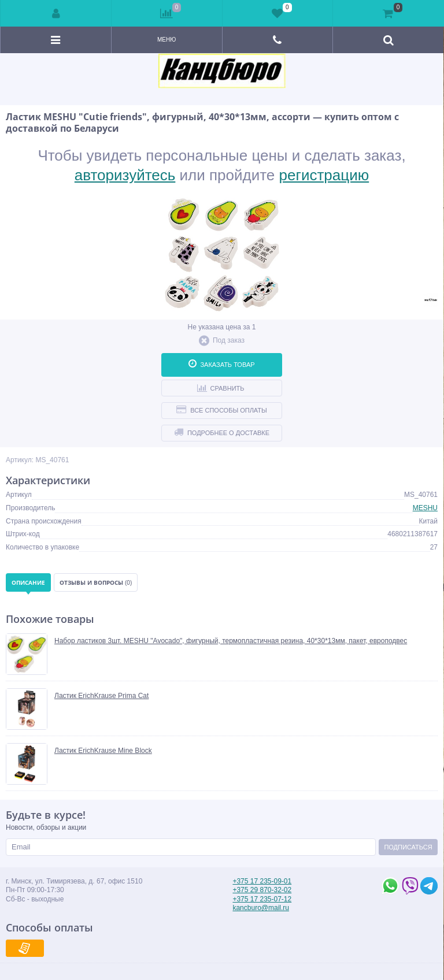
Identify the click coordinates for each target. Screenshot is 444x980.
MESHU (425, 508)
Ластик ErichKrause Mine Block (103, 751)
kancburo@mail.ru (261, 908)
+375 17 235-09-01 (262, 881)
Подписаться (408, 847)
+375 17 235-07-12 (262, 899)
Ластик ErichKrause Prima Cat (101, 696)
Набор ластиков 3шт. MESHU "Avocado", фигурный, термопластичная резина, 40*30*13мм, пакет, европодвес (231, 641)
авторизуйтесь (125, 175)
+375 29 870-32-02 (262, 890)
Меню (166, 40)
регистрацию (324, 175)
